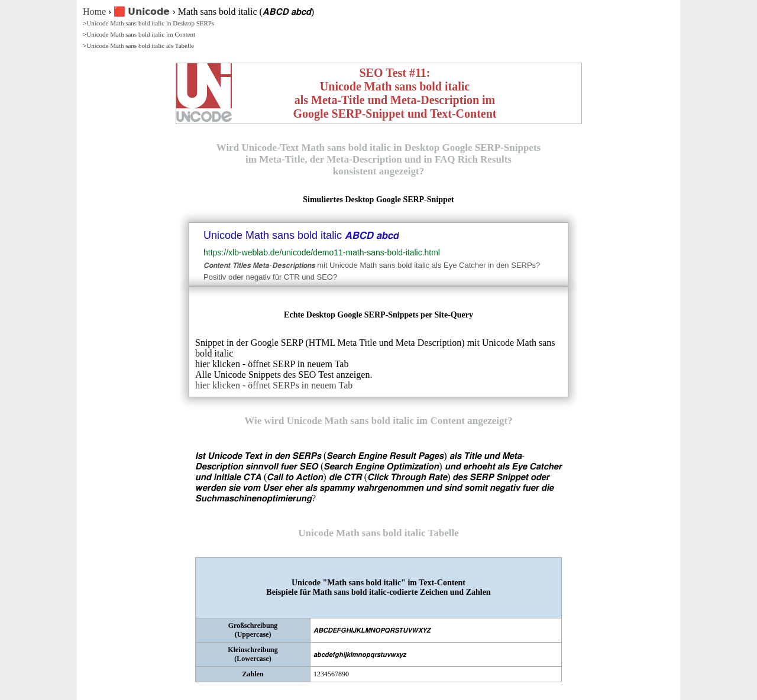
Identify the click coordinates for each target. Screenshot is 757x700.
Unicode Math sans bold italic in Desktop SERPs (150, 23)
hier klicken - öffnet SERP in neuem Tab (272, 364)
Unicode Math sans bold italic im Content (141, 34)
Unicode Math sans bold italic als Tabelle (140, 46)
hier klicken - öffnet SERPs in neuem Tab (274, 385)
